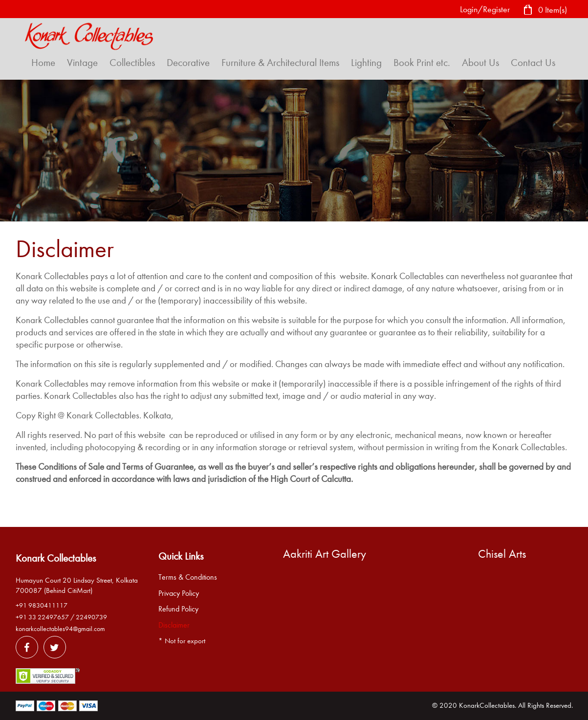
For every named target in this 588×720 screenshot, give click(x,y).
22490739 (91, 617)
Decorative (188, 63)
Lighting (366, 63)
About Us (480, 63)
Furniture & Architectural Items (280, 63)
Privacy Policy (179, 593)
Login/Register (485, 10)
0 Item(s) (545, 11)
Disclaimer (174, 625)
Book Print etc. (422, 63)
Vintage (82, 63)
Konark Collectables (56, 558)
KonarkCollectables (487, 705)
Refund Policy (178, 609)
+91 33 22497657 (42, 617)
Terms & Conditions (188, 577)
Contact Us (533, 63)
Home (43, 63)
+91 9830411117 (42, 605)
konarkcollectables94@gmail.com (60, 629)
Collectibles (132, 63)
